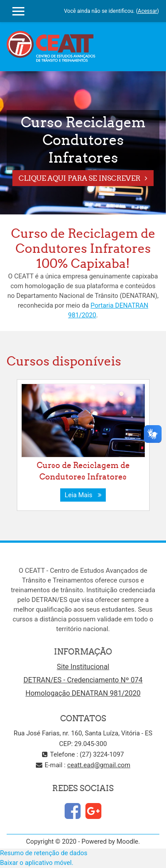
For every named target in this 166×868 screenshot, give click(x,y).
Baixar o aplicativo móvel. (37, 863)
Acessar (147, 11)
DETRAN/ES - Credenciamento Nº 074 (83, 680)
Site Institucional (83, 667)
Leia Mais (83, 495)
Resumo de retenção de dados (44, 853)
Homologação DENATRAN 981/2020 (83, 693)
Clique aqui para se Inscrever (79, 178)
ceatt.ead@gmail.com (99, 765)
